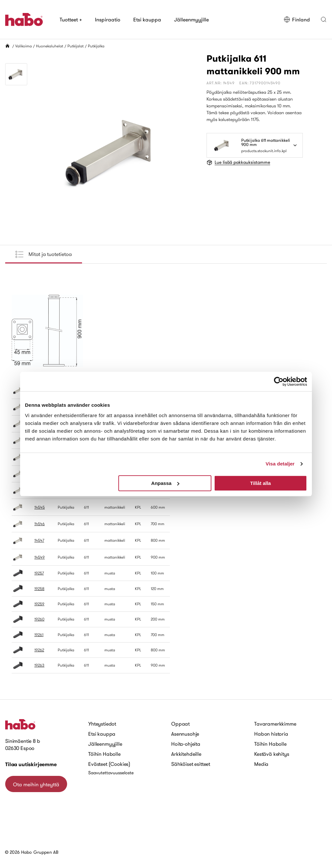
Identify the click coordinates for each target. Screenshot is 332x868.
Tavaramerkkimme (275, 724)
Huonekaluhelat (50, 46)
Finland (297, 19)
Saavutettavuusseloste (111, 773)
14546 (40, 524)
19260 (39, 619)
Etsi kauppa (147, 19)
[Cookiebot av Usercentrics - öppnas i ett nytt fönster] (279, 381)
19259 (39, 604)
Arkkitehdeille (186, 754)
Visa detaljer (280, 464)
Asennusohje (185, 734)
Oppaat (180, 724)
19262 (39, 650)
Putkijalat (76, 46)
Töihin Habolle (104, 754)
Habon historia (271, 734)
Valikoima (24, 46)
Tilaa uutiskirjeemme (31, 764)
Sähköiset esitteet (191, 764)
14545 (40, 507)
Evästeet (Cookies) (109, 764)
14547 (39, 540)
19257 (39, 573)
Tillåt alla (260, 483)
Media (261, 764)
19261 (39, 635)
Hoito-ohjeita (186, 744)
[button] (324, 19)
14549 (40, 557)
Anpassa (165, 483)
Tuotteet (71, 19)
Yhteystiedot (102, 724)
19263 (39, 665)
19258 (39, 589)
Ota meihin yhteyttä (36, 784)
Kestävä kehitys (272, 754)
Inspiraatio (108, 19)
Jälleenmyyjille (191, 19)
